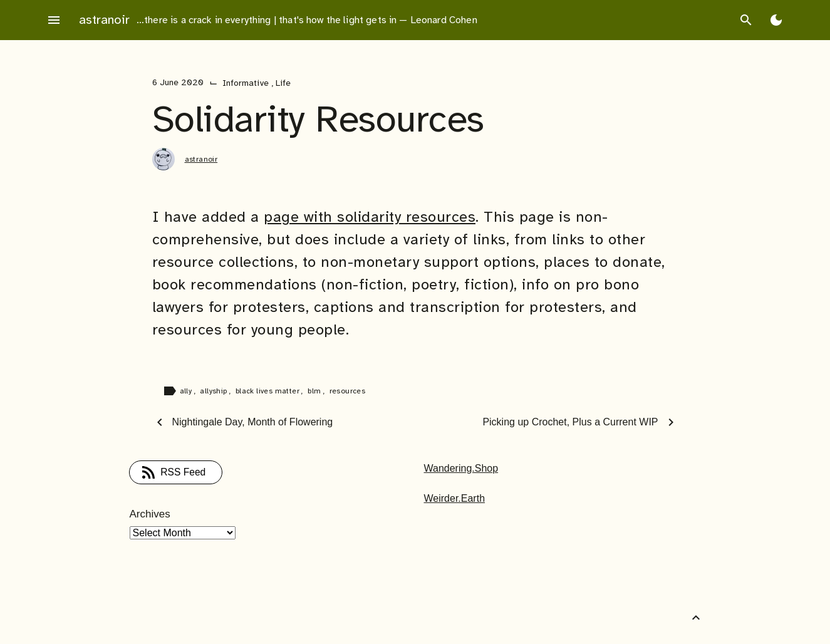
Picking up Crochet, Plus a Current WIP (570, 422)
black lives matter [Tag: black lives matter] (269, 391)
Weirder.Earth (455, 498)
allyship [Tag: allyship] (215, 391)
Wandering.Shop (461, 468)
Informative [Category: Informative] (247, 83)
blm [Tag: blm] (315, 391)
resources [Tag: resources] (348, 391)
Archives (150, 514)
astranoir (104, 20)
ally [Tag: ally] (187, 391)
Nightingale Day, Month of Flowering (253, 422)
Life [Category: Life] (283, 83)
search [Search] (746, 20)
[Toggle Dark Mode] (776, 20)
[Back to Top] (696, 618)
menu (54, 20)
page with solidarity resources (370, 217)
